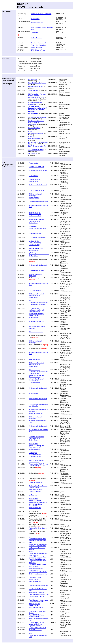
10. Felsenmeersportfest (36, 270)
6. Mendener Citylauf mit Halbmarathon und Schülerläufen (36, 438)
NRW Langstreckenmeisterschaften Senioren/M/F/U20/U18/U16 (38, 544)
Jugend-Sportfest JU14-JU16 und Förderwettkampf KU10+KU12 (38, 504)
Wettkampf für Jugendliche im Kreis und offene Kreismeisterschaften (38, 488)
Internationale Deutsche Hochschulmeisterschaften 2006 (39, 593)
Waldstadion (35, 32)
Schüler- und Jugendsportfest (38, 574)
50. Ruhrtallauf (33, 79)
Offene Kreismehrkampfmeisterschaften (39, 253)
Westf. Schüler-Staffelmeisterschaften (36, 567)
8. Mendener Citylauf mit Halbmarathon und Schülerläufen (36, 296)
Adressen (6, 58)
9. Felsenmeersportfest (36, 332)
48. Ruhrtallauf (33, 318)
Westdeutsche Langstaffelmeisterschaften (37, 556)
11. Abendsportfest (35, 216)
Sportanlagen (7, 11)
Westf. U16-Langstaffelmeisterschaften (37, 564)
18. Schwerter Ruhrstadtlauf (37, 117)
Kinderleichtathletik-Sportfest (37, 83)
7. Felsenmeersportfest (36, 482)
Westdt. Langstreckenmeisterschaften (38, 552)
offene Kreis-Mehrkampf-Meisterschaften (37, 461)
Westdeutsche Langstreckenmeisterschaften (38, 571)
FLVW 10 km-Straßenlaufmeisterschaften (37, 227)
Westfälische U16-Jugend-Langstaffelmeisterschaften (37, 560)
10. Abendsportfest (35, 290)
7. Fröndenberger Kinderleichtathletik (34, 138)
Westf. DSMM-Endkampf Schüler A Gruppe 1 (37, 616)
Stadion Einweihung (35, 581)
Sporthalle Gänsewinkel (38, 43)
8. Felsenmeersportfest (36, 413)
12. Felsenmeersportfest (36, 150)
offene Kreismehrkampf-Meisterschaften (36, 249)
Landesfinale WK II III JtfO (37, 596)
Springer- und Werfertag (36, 87)
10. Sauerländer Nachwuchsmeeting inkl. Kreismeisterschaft (36, 375)
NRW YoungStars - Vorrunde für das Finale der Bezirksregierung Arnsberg (37, 96)
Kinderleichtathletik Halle (37, 321)
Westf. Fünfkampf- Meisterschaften (35, 605)
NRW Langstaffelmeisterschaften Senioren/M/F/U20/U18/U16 (37, 539)
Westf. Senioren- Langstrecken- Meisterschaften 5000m (39, 601)
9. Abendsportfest (34, 359)
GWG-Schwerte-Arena (38, 50)
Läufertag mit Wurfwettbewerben (35, 454)
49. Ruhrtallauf (33, 256)
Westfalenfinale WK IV (36, 608)
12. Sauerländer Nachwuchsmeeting (35, 242)
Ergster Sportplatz (36, 47)
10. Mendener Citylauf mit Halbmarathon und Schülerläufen (36, 123)
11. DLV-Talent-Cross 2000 (37, 628)
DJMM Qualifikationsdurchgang (36, 132)
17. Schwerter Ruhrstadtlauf (38, 237)
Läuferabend (33, 495)
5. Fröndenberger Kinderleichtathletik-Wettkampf (38, 302)
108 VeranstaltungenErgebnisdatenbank (9, 164)
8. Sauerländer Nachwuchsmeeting (35, 500)
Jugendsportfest (33, 90)
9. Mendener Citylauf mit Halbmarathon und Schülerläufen (36, 221)
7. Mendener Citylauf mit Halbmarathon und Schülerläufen (36, 365)
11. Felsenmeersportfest (36, 190)
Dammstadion (35, 19)
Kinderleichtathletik (35, 234)
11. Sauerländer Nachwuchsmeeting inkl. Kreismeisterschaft (36, 310)
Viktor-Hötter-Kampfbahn (39, 45)
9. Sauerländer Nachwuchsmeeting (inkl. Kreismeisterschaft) (37, 445)
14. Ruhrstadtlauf (34, 449)
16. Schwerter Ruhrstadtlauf (38, 305)
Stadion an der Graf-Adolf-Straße (41, 14)
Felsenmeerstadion (37, 23)
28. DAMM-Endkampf (36, 630)
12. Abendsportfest (34, 128)
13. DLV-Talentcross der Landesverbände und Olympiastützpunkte (36, 624)
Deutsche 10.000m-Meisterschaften (35, 579)
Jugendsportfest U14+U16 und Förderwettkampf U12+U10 (38, 465)
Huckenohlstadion (36, 38)
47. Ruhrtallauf (33, 393)
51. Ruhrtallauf (33, 154)
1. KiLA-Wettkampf (35, 491)
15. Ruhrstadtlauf (34, 383)
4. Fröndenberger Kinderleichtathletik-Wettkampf (38, 371)
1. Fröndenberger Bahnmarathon (34, 180)
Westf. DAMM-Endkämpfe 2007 (39, 585)
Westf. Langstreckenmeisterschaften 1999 (38, 635)
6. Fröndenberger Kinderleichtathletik (35, 213)
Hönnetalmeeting (34, 113)
